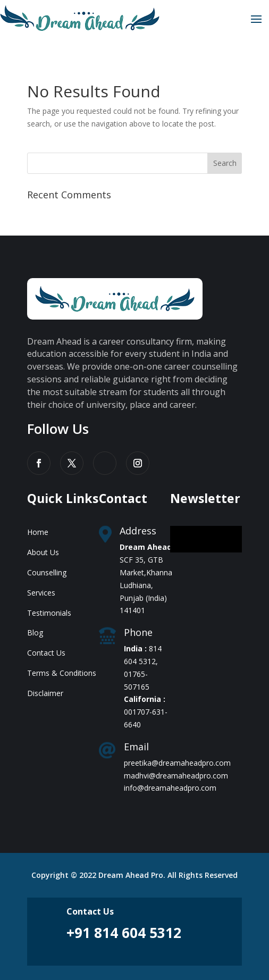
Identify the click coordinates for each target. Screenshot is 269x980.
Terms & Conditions (62, 673)
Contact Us (46, 653)
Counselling (47, 572)
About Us (43, 552)
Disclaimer (45, 693)
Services (41, 593)
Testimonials (49, 613)
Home (38, 532)
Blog (35, 633)
